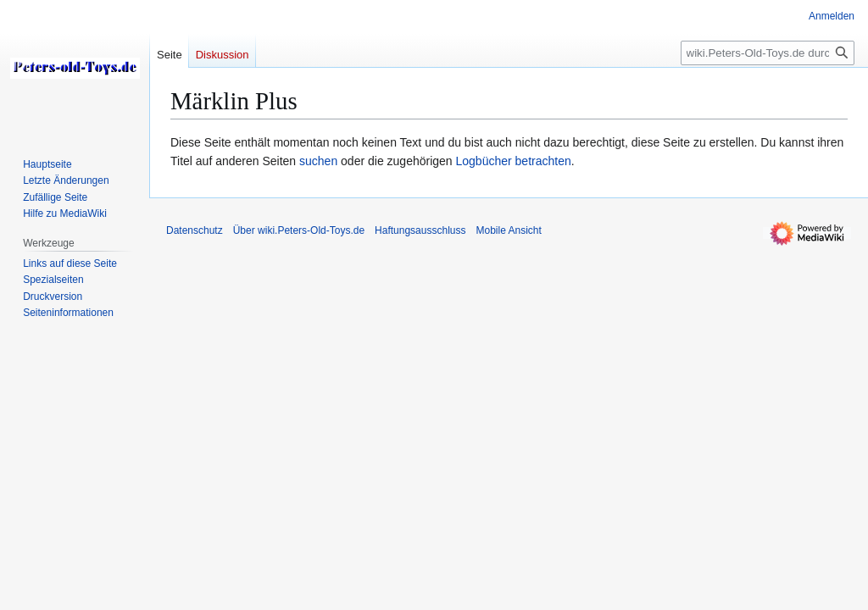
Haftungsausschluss (420, 230)
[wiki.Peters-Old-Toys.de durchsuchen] (768, 53)
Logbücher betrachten (514, 161)
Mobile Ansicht (508, 230)
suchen (318, 161)
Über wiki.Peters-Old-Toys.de (299, 230)
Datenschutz (195, 230)
